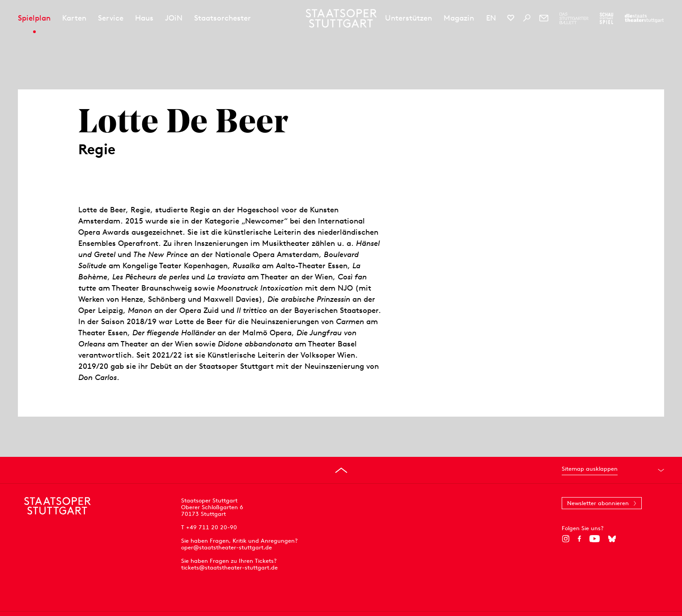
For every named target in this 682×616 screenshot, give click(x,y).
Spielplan (34, 18)
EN (491, 18)
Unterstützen (409, 18)
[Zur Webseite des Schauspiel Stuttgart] (606, 18)
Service (111, 18)
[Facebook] (579, 539)
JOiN (174, 18)
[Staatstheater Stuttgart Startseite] (341, 18)
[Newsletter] (544, 18)
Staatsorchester (222, 18)
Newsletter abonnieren (598, 503)
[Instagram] (566, 539)
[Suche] (527, 18)
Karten (74, 18)
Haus (144, 18)
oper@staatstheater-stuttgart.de (227, 547)
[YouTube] (595, 539)
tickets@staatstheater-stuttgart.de (229, 567)
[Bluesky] (612, 539)
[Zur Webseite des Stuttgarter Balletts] (574, 18)
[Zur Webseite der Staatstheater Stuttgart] (644, 18)
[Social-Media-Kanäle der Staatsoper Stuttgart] (511, 18)
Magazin (459, 18)
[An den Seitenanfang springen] (341, 470)
